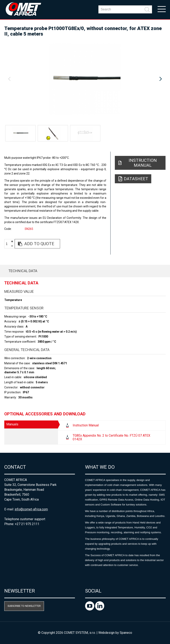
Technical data (23, 271)
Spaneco (126, 633)
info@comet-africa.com (31, 509)
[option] (85, 79)
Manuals (12, 424)
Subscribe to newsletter (24, 606)
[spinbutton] (8, 244)
